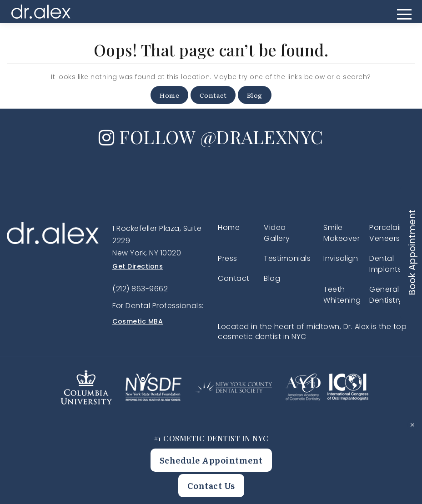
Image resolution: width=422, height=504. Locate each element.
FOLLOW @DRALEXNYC (211, 137)
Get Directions (138, 266)
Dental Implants (385, 264)
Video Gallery (277, 233)
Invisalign (341, 258)
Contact (213, 95)
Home (169, 95)
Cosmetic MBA (138, 321)
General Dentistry (386, 295)
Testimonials (287, 258)
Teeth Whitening (342, 295)
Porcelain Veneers (387, 233)
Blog (255, 95)
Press (228, 258)
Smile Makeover (342, 233)
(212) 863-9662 (140, 289)
